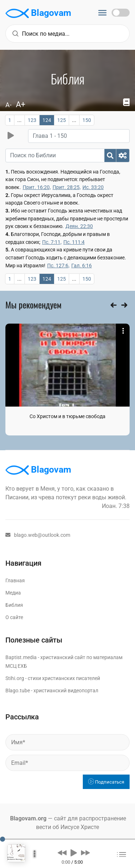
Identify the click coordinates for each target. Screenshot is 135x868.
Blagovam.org (28, 818)
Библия (14, 605)
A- (8, 105)
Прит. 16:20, (37, 187)
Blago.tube (18, 691)
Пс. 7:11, (52, 242)
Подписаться (106, 782)
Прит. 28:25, (67, 187)
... (19, 120)
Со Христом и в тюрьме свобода (67, 416)
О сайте (14, 617)
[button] (62, 852)
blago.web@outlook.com (38, 535)
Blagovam (38, 13)
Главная (15, 580)
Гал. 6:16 (82, 266)
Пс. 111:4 (74, 242)
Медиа (13, 593)
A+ (21, 104)
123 (32, 120)
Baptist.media (21, 657)
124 (47, 120)
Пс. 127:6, (58, 266)
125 (62, 120)
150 (87, 120)
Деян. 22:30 (79, 226)
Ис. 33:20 (93, 187)
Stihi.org (15, 678)
